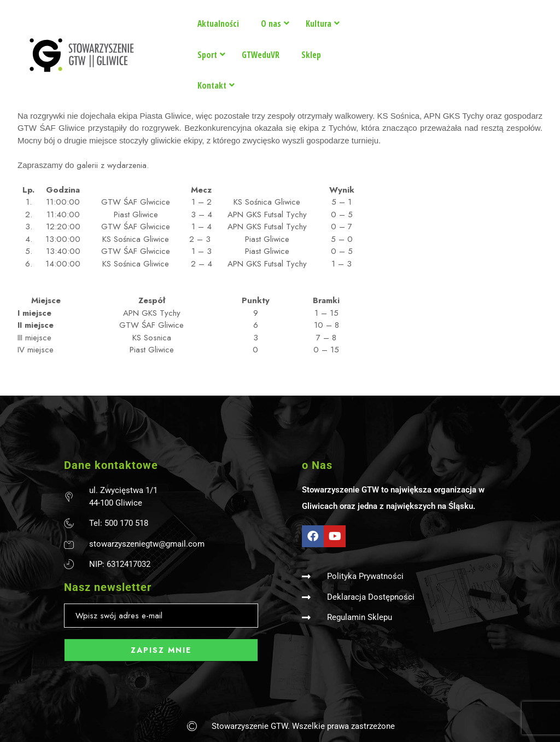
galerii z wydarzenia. (111, 165)
